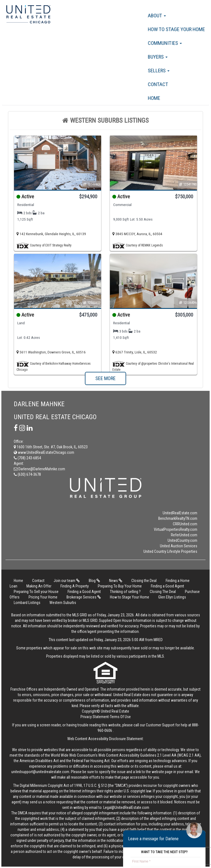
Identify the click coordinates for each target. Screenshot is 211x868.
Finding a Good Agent (167, 586)
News (116, 581)
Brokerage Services (84, 597)
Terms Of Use (120, 717)
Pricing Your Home (43, 597)
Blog (94, 581)
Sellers (159, 71)
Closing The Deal (163, 592)
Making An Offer (39, 586)
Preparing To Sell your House (36, 592)
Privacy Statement (95, 717)
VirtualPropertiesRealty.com (176, 529)
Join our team (67, 581)
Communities (165, 43)
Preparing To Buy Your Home (120, 586)
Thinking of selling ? (125, 592)
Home (154, 98)
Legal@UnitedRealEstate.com (126, 807)
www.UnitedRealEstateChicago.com (44, 452)
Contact (158, 84)
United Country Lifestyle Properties (170, 551)
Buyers (158, 57)
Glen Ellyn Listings (172, 597)
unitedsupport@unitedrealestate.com (40, 772)
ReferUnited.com (184, 535)
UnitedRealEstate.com (180, 513)
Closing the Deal (144, 581)
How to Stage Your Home (176, 29)
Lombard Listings (27, 603)
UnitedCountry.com (182, 540)
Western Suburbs (63, 603)
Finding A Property (75, 586)
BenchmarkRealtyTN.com (178, 518)
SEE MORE (105, 378)
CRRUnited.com (185, 524)
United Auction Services (179, 546)
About (157, 16)
